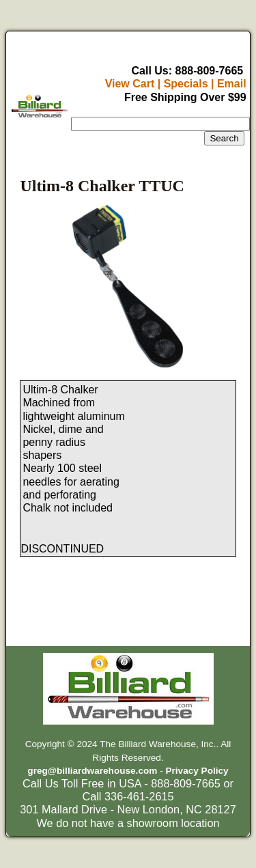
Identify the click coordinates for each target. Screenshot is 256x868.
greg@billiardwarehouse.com (92, 771)
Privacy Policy (197, 771)
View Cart (130, 84)
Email (232, 84)
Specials (186, 84)
